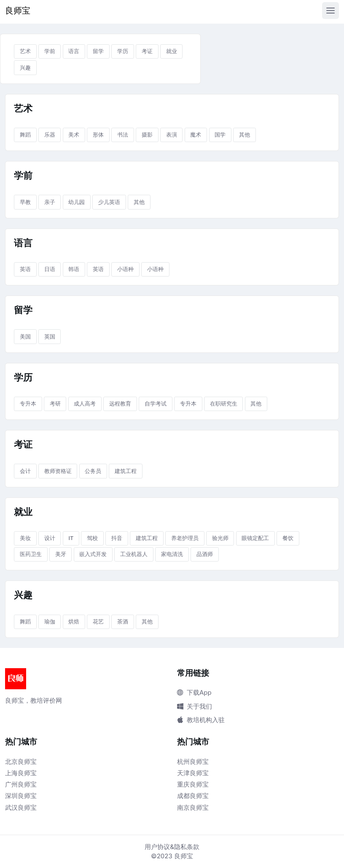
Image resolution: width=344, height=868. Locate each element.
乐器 (50, 134)
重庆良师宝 (193, 784)
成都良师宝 (193, 796)
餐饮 (288, 538)
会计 (25, 471)
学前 (50, 51)
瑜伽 (50, 621)
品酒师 (205, 554)
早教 (25, 202)
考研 (55, 403)
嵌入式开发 (93, 554)
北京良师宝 (21, 762)
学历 (123, 51)
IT (71, 538)
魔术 (196, 134)
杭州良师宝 (193, 762)
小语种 (125, 269)
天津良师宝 (193, 773)
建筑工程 (126, 471)
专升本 (28, 403)
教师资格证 (58, 471)
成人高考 (85, 403)
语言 (74, 51)
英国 (50, 336)
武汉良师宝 (21, 808)
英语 (25, 269)
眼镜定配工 (255, 538)
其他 (245, 134)
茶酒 (123, 621)
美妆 (25, 538)
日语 (50, 269)
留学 (98, 51)
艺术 (25, 51)
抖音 (117, 538)
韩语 (74, 269)
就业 (172, 51)
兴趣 (25, 67)
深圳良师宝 (21, 796)
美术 (74, 134)
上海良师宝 (21, 773)
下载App (194, 692)
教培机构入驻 (201, 720)
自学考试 (156, 403)
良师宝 (18, 11)
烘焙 (74, 621)
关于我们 (195, 706)
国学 (220, 134)
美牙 (61, 554)
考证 (147, 51)
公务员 (93, 471)
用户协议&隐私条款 (172, 847)
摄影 (147, 134)
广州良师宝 (21, 784)
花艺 (98, 621)
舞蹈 (25, 134)
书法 (123, 134)
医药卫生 (31, 554)
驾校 (92, 538)
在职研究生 (224, 403)
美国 (25, 336)
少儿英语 (109, 202)
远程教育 (120, 403)
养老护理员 (185, 538)
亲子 (50, 202)
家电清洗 (172, 554)
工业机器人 (134, 554)
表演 (172, 134)
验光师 (220, 538)
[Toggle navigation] (331, 11)
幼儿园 (77, 202)
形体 (98, 134)
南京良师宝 (193, 808)
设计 (50, 538)
